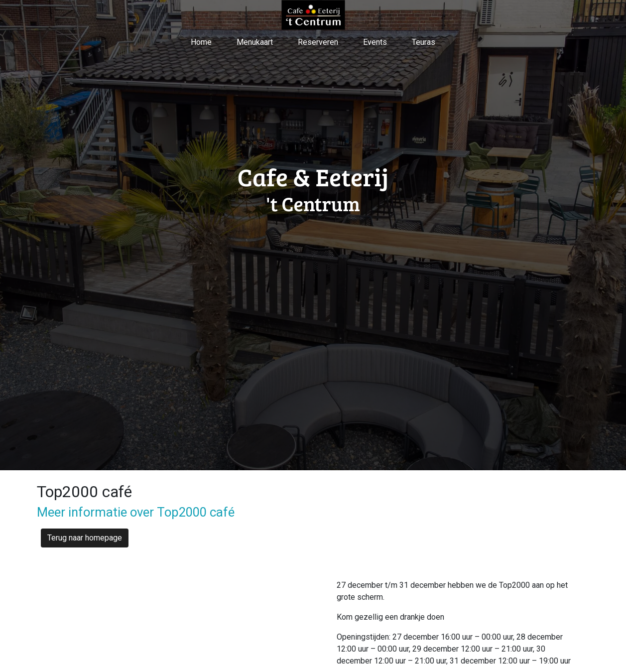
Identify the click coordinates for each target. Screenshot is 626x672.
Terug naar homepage (85, 538)
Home (201, 42)
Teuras (424, 42)
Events (375, 42)
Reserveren (318, 42)
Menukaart (255, 42)
